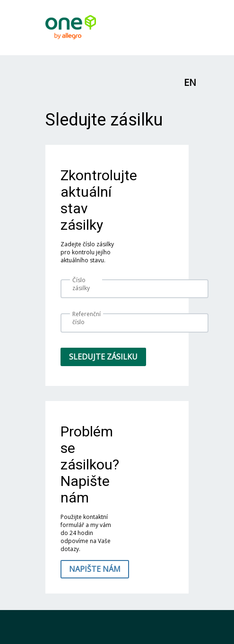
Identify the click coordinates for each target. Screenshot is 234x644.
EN (190, 82)
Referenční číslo (87, 318)
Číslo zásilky (81, 284)
